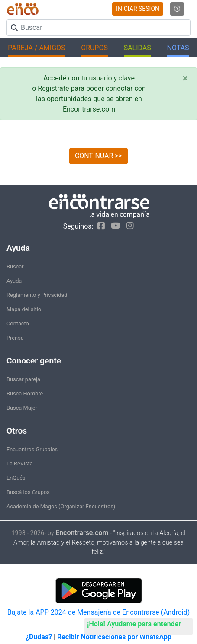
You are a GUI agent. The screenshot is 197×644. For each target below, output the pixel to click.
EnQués (16, 478)
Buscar (15, 266)
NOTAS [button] (178, 48)
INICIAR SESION (138, 9)
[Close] (185, 78)
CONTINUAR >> (98, 156)
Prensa (15, 338)
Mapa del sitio (24, 309)
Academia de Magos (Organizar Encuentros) (61, 506)
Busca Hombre (25, 394)
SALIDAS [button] (137, 48)
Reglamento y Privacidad (37, 295)
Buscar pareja (23, 379)
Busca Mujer (22, 408)
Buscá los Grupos (28, 492)
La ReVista (20, 464)
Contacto (18, 324)
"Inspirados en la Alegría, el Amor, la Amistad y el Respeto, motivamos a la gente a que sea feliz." (100, 543)
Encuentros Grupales (32, 449)
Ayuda (14, 281)
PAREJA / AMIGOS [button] (36, 48)
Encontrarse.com (82, 533)
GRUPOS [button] (94, 48)
